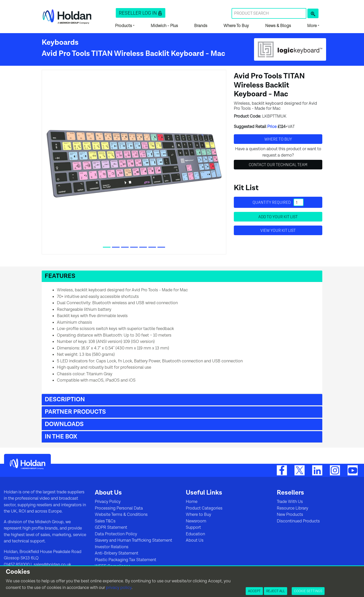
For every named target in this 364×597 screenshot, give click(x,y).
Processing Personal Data (119, 508)
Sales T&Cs (105, 521)
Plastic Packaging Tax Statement (126, 560)
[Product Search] (313, 13)
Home (192, 502)
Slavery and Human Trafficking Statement (133, 540)
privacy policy (119, 588)
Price (272, 127)
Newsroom (196, 521)
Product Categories (204, 508)
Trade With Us (290, 502)
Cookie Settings (308, 591)
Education (195, 534)
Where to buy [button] (278, 139)
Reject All (276, 591)
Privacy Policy (108, 502)
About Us (195, 540)
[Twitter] (300, 470)
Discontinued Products (298, 521)
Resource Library (292, 508)
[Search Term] (269, 13)
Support (193, 527)
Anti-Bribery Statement (117, 553)
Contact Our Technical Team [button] (278, 165)
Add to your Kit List (278, 217)
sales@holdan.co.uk (52, 565)
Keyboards (60, 42)
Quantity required (278, 202)
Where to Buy (198, 515)
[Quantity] (299, 202)
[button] (141, 13)
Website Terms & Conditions (121, 515)
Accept (254, 591)
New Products (290, 515)
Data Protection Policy (116, 534)
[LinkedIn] (317, 470)
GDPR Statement (111, 527)
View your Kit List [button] (278, 230)
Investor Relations (112, 547)
